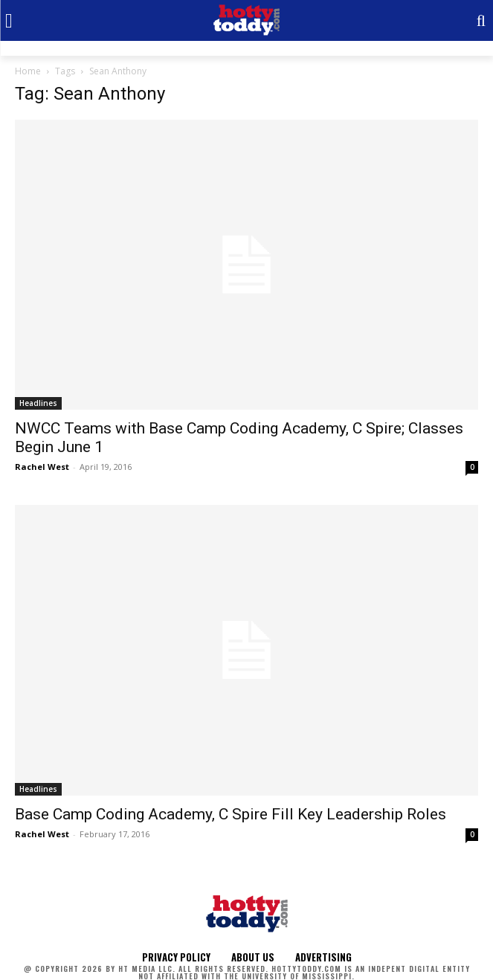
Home (28, 71)
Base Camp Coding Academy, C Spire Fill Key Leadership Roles (231, 814)
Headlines (38, 403)
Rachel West (42, 467)
